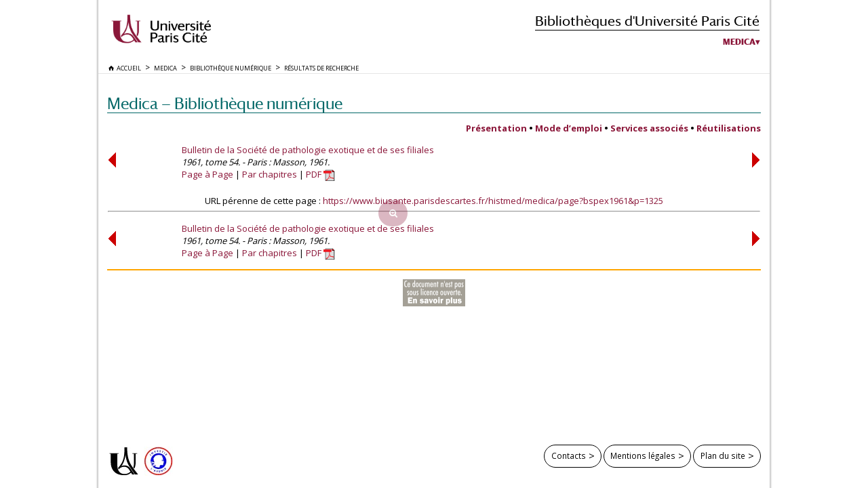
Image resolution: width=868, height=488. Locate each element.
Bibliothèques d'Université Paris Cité (647, 21)
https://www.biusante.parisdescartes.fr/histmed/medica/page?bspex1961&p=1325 (493, 201)
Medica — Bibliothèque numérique (225, 103)
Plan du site (723, 455)
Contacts (569, 455)
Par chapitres (270, 174)
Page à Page (208, 174)
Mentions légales (643, 455)
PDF (320, 174)
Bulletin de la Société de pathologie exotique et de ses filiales (308, 150)
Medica (739, 42)
